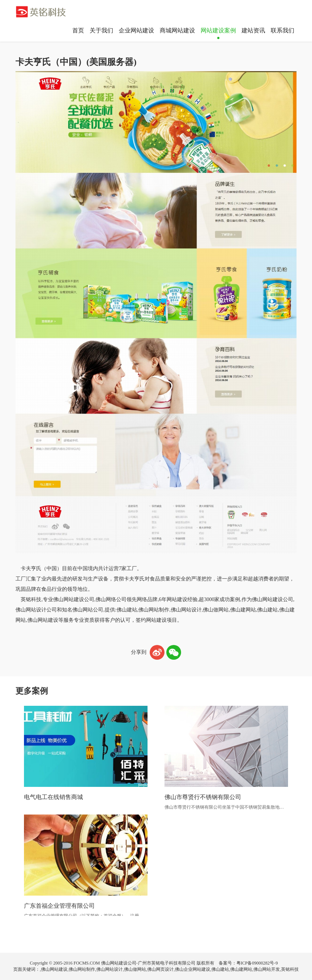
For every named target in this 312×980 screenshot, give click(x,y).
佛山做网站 (135, 969)
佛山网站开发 (267, 969)
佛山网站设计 (110, 969)
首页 (78, 30)
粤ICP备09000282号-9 (257, 963)
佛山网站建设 (54, 969)
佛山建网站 (241, 969)
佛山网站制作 (82, 969)
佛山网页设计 (160, 969)
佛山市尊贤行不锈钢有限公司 (203, 797)
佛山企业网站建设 (193, 969)
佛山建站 (220, 969)
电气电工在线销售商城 (53, 797)
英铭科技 (290, 969)
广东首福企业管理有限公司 (59, 906)
